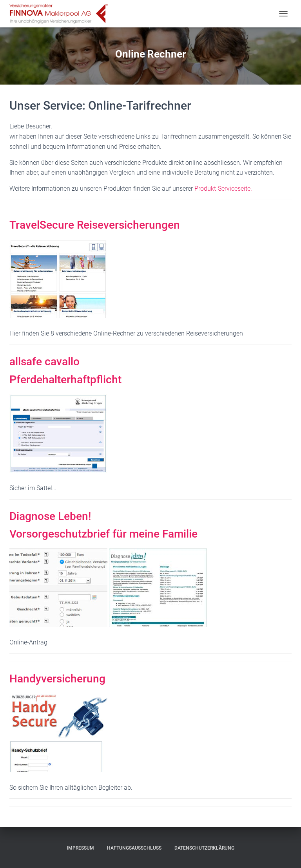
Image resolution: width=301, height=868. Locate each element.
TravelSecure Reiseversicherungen (95, 225)
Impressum (81, 848)
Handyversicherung (57, 679)
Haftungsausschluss (134, 848)
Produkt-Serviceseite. (223, 189)
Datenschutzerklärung (204, 848)
